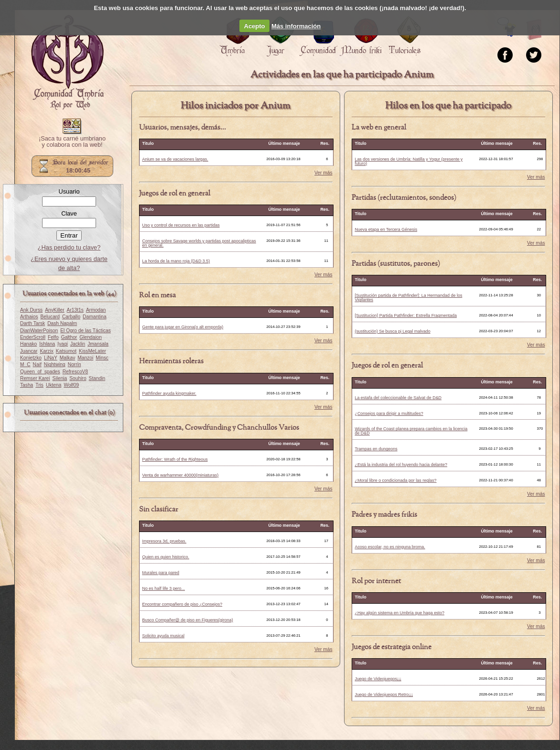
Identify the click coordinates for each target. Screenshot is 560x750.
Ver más (323, 173)
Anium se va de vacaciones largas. (175, 159)
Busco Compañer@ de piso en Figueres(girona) (187, 620)
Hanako (28, 344)
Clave (69, 213)
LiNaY (51, 358)
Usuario (69, 191)
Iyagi (63, 344)
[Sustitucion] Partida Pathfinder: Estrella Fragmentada (406, 315)
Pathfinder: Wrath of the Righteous (175, 459)
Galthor (69, 337)
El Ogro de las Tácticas (86, 331)
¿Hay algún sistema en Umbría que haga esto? (399, 613)
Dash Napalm (62, 323)
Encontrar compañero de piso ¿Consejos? (182, 604)
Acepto (255, 26)
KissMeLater (92, 351)
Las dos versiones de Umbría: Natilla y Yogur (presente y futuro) (409, 161)
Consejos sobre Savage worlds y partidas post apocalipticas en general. (199, 243)
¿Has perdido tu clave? (69, 247)
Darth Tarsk (32, 323)
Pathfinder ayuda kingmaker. (169, 393)
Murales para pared (161, 573)
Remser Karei (35, 378)
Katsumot (66, 351)
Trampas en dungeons (376, 449)
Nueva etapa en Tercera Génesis (386, 229)
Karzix (46, 351)
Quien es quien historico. (166, 557)
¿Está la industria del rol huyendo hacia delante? (401, 465)
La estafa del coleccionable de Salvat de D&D (398, 398)
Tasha (27, 385)
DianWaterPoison (39, 331)
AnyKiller (54, 310)
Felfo (53, 337)
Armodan (96, 310)
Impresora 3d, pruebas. (164, 541)
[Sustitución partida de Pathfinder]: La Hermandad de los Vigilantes (408, 298)
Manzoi (85, 358)
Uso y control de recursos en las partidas (181, 225)
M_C (25, 364)
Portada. (67, 63)
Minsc (102, 358)
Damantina (95, 317)
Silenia (60, 378)
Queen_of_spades (40, 372)
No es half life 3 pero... (163, 588)
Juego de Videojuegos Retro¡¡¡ (384, 695)
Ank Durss (31, 310)
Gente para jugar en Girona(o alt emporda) (183, 327)
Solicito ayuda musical (163, 636)
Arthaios (29, 317)
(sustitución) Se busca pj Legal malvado (392, 331)
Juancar (29, 351)
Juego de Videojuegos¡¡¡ (378, 679)
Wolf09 (71, 385)
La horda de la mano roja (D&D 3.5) (176, 261)
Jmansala (98, 344)
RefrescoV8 (75, 372)
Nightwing (55, 364)
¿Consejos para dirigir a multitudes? (389, 413)
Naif (37, 364)
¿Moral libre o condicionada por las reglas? (395, 480)
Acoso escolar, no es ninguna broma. (390, 547)
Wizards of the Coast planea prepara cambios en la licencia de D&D (411, 431)
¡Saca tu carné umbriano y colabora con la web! (72, 142)
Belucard (50, 317)
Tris (39, 385)
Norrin (75, 364)
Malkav (67, 358)
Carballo (71, 317)
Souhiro (78, 378)
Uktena (54, 385)
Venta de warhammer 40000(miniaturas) (180, 475)
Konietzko (31, 358)
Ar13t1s (75, 310)
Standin (97, 378)
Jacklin (78, 344)
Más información (296, 26)
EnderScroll (33, 337)
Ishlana (47, 344)
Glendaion (91, 337)
